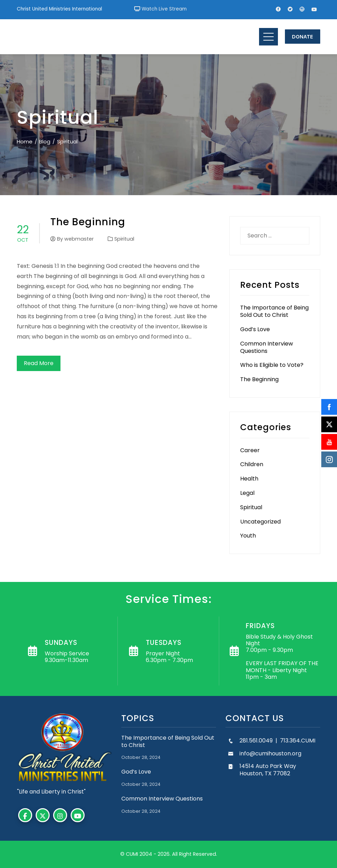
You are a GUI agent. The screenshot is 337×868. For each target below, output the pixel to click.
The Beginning (88, 222)
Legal (247, 493)
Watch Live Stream (160, 9)
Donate (303, 37)
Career (250, 450)
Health (249, 479)
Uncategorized (260, 522)
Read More (39, 363)
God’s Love (255, 329)
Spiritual (124, 239)
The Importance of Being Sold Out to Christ (274, 311)
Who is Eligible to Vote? (272, 365)
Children (252, 464)
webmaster (79, 239)
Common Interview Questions (267, 347)
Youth (248, 536)
